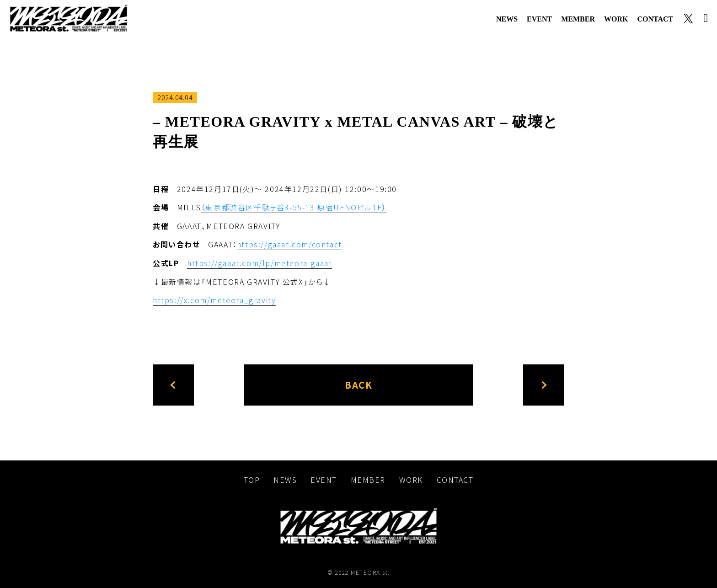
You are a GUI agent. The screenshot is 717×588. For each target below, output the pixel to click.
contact (655, 19)
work (616, 19)
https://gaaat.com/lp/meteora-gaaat (260, 262)
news (507, 19)
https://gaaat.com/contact (289, 244)
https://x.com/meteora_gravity (214, 299)
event (539, 19)
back (358, 383)
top (252, 478)
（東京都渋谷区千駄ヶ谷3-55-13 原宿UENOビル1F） (294, 207)
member (578, 19)
